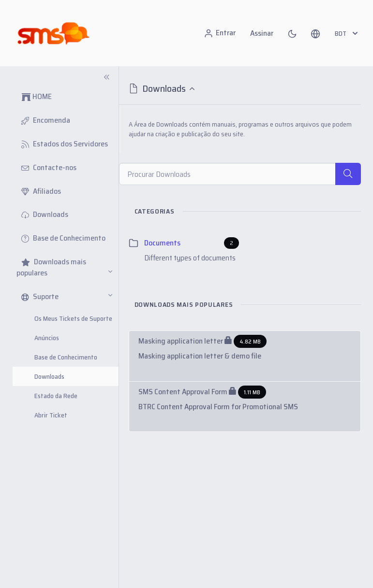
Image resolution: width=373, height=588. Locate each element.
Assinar (262, 33)
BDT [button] (347, 33)
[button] (315, 33)
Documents (162, 243)
